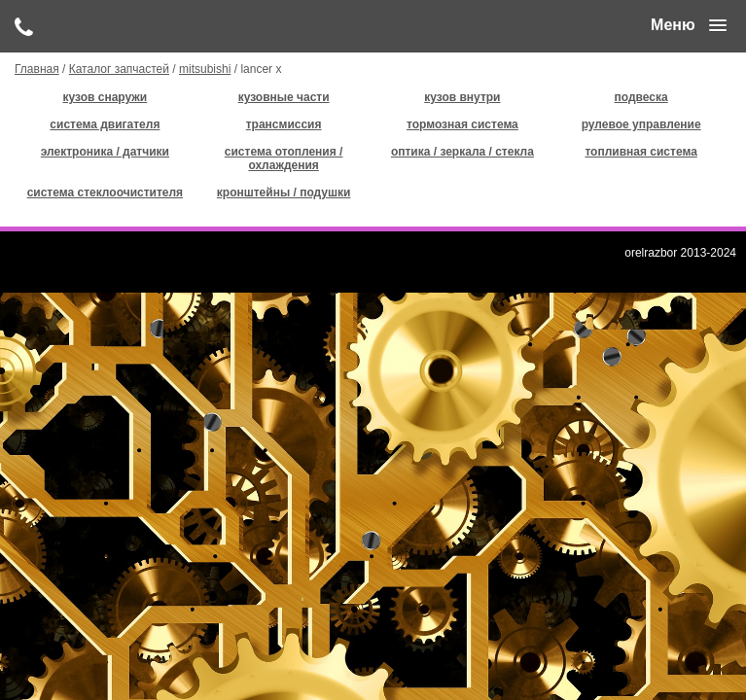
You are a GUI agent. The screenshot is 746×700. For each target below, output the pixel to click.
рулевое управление (641, 124)
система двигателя (105, 124)
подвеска (641, 97)
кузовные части (284, 97)
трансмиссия (284, 124)
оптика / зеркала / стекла (462, 152)
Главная (37, 69)
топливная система (640, 152)
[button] (689, 25)
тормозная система (462, 124)
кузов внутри (462, 97)
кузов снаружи (106, 97)
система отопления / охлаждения (284, 158)
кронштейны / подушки (284, 192)
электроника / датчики (105, 152)
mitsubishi (205, 69)
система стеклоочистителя (106, 192)
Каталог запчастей (119, 69)
